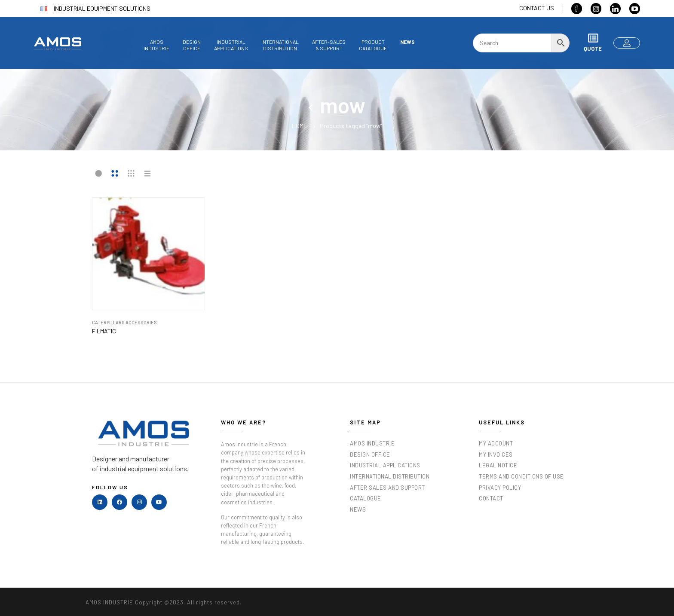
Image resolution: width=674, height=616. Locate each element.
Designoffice (192, 45)
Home (299, 126)
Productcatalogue (373, 45)
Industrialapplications (231, 45)
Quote (593, 42)
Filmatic (104, 331)
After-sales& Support (329, 45)
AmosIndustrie (156, 45)
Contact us (537, 8)
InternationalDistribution (280, 45)
